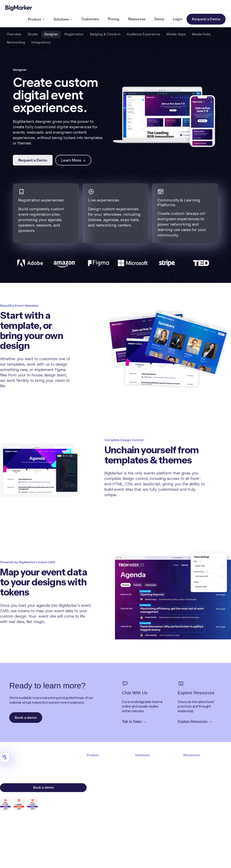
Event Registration (100, 788)
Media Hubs (201, 34)
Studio (33, 34)
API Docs (190, 812)
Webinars (142, 773)
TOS (153, 859)
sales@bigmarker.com (25, 821)
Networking (16, 42)
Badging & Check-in (105, 34)
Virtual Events (145, 781)
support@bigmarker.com (32, 827)
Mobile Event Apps (100, 812)
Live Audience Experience (106, 804)
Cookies (190, 859)
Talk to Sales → (134, 722)
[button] (36, 19)
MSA (163, 859)
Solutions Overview (149, 765)
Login (178, 19)
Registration (74, 34)
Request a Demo (206, 19)
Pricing (114, 19)
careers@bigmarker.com (31, 833)
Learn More (73, 160)
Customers (90, 19)
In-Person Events (147, 796)
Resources (137, 19)
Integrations (41, 42)
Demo (159, 19)
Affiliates (190, 804)
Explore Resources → (195, 722)
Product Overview (100, 765)
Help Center (193, 796)
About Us (190, 773)
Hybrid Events (145, 788)
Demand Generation (150, 804)
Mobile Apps (176, 34)
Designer (51, 34)
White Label (144, 828)
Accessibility (208, 859)
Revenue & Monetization (153, 812)
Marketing (94, 836)
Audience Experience (143, 34)
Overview (14, 34)
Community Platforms (151, 820)
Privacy (175, 859)
